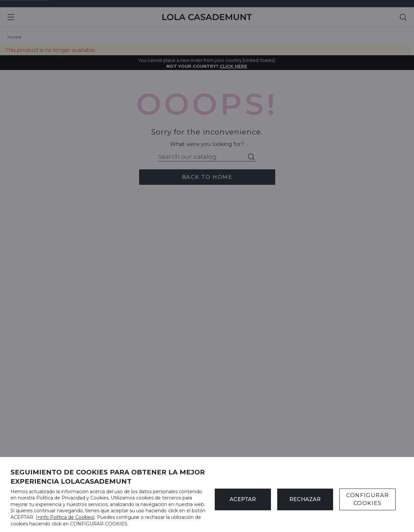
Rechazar (305, 499)
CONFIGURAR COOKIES (367, 499)
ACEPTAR (243, 499)
